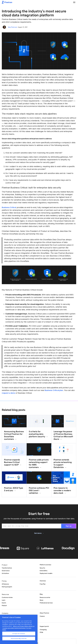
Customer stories (7, 597)
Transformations (7, 568)
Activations (5, 573)
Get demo (38, 533)
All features (5, 584)
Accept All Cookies (19, 634)
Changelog (43, 630)
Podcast (4, 605)
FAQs (41, 632)
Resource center (45, 597)
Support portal (44, 626)
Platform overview (45, 565)
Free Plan (43, 584)
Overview (43, 581)
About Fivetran (44, 613)
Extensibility (44, 571)
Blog (41, 594)
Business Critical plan (54, 390)
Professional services (46, 603)
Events (4, 603)
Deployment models (46, 573)
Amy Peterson (13, 27)
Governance (6, 571)
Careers (42, 616)
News (41, 600)
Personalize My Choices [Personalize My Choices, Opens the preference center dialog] (19, 638)
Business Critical (9, 207)
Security (42, 568)
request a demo (9, 393)
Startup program (7, 587)
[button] (74, 2)
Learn (4, 600)
